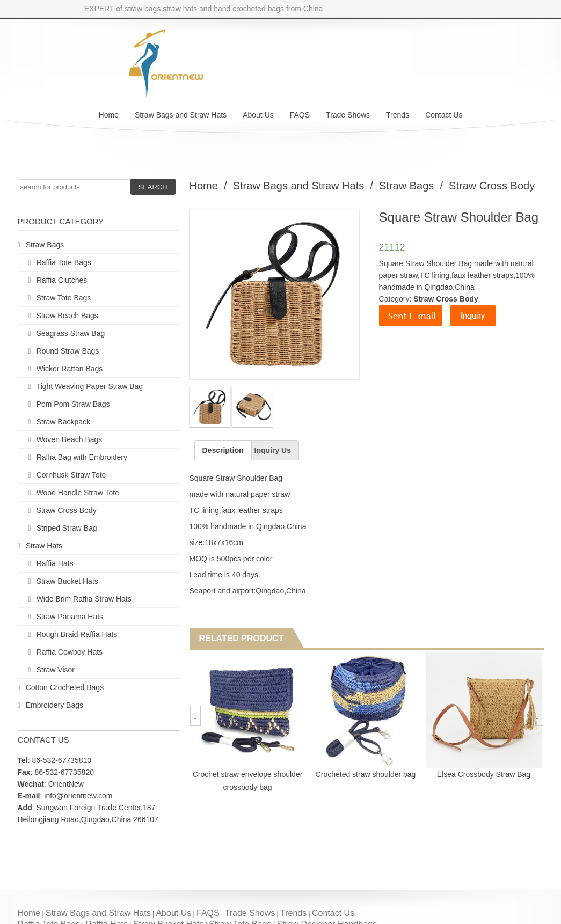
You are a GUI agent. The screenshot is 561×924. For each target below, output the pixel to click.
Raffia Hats (55, 563)
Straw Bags (45, 245)
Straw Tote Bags (64, 298)
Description (223, 450)
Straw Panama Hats (70, 617)
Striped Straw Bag (67, 528)
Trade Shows (348, 115)
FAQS (300, 115)
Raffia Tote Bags (64, 262)
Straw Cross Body (67, 510)
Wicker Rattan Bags (70, 369)
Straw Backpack (63, 422)
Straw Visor (56, 670)
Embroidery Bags (54, 705)
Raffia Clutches (62, 280)
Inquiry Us (273, 450)
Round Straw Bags (68, 351)
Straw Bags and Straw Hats (181, 115)
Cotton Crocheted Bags (65, 687)
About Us (258, 115)
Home (109, 115)
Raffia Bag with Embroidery (82, 457)
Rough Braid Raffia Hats (77, 634)
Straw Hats (44, 546)
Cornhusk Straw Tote (71, 475)
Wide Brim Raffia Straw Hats (84, 599)
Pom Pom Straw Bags (73, 404)
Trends (398, 115)
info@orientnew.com (78, 796)
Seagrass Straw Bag (71, 333)
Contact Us (444, 115)
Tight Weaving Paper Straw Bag (90, 386)
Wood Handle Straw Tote (78, 493)
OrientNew (66, 784)
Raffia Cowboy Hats (70, 652)
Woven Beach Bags (70, 439)
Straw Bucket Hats (67, 581)
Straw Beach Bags (67, 316)
